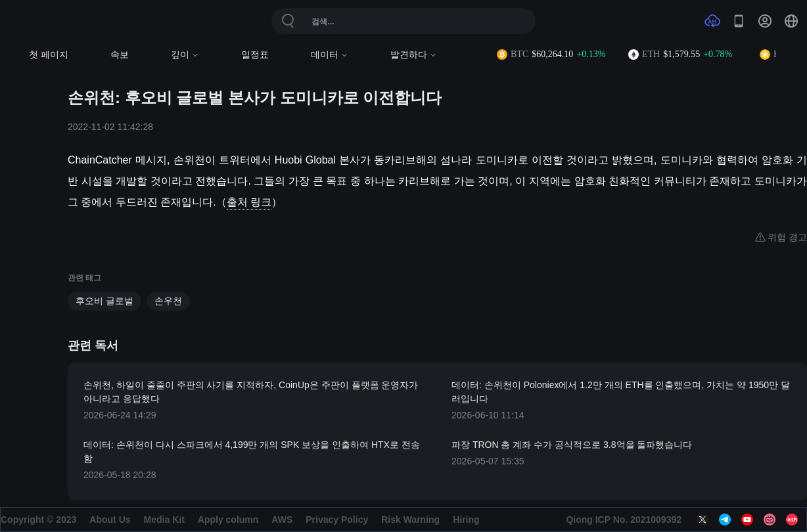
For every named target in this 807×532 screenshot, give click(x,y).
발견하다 (414, 55)
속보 (120, 55)
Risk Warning (410, 520)
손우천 (168, 301)
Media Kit (164, 520)
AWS (282, 520)
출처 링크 (249, 202)
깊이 (185, 55)
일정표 (255, 55)
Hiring (466, 520)
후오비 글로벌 (104, 301)
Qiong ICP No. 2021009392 (624, 520)
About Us (110, 520)
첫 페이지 (49, 55)
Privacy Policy (337, 520)
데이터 (330, 55)
